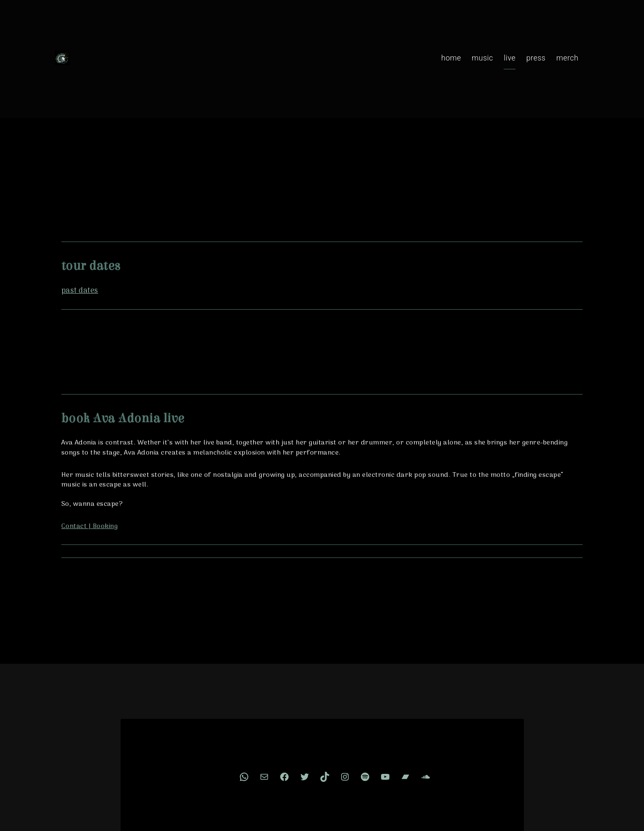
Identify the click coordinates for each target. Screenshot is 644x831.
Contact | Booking (84, 437)
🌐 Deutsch (402, 756)
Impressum (296, 756)
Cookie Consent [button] (348, 756)
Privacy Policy (246, 756)
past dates (74, 199)
